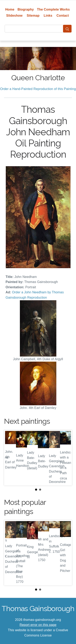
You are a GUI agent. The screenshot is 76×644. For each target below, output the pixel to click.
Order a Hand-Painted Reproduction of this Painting (38, 89)
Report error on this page (38, 625)
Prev (10, 458)
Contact (63, 16)
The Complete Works (54, 9)
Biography (26, 9)
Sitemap (33, 16)
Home (10, 9)
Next (66, 458)
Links (48, 16)
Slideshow (14, 16)
